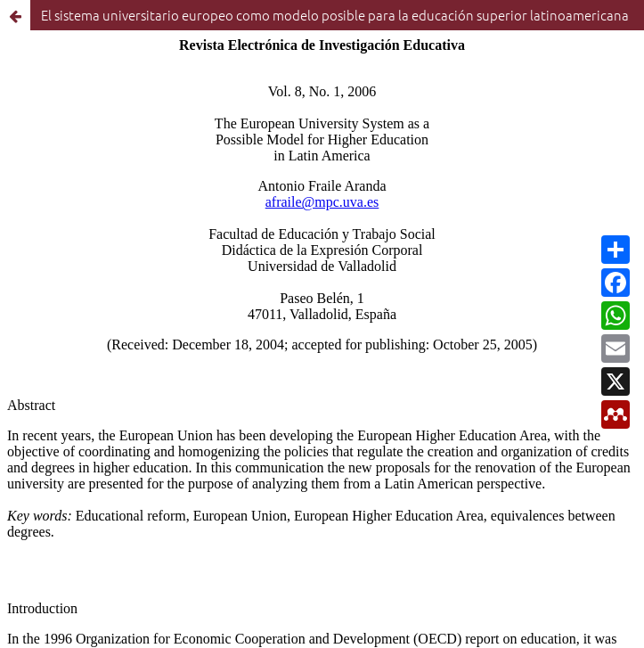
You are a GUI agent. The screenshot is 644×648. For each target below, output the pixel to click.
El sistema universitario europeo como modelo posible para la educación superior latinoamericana (335, 15)
